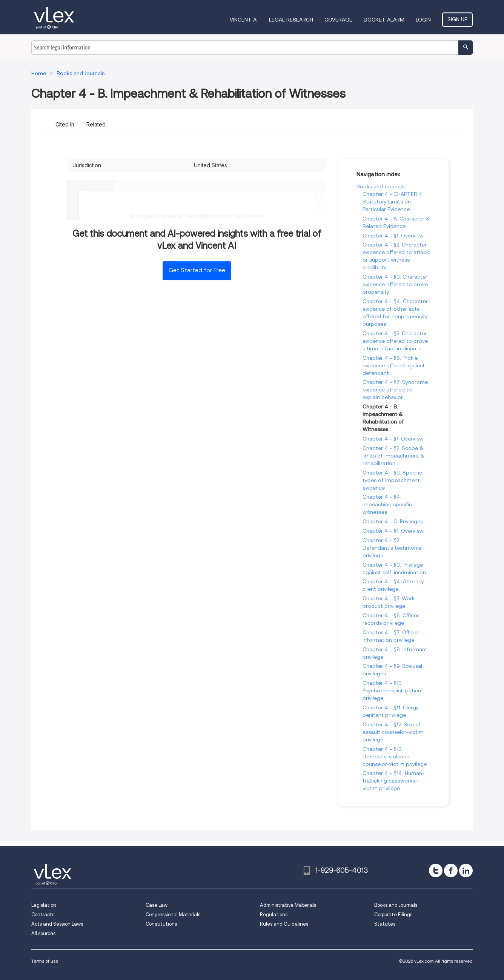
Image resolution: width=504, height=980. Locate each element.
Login (423, 20)
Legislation (44, 905)
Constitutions (161, 924)
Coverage (338, 20)
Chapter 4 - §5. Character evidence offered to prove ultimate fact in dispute (395, 341)
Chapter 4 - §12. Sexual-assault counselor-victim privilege (393, 732)
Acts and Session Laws (57, 924)
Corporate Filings (393, 915)
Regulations (274, 915)
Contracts (43, 915)
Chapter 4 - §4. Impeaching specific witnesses (387, 504)
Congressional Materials (173, 915)
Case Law (157, 905)
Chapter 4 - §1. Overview (393, 236)
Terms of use (45, 961)
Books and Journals (380, 186)
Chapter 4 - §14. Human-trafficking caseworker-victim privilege (393, 781)
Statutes (385, 924)
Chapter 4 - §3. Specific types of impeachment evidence (392, 480)
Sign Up (457, 19)
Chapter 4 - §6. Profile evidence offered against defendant (394, 365)
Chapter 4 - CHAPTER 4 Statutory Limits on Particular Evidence (393, 202)
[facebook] (451, 871)
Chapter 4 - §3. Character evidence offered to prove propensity (395, 284)
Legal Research (291, 20)
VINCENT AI (244, 20)
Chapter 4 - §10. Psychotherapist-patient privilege (393, 690)
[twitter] (436, 871)
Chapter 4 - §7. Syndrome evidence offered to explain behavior (395, 390)
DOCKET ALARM (384, 20)
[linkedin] (466, 871)
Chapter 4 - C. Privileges (393, 521)
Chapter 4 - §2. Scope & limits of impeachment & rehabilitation (393, 456)
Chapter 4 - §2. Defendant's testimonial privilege (393, 548)
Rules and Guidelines (284, 924)
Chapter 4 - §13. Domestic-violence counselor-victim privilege (395, 757)
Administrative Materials (288, 905)
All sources (43, 933)
